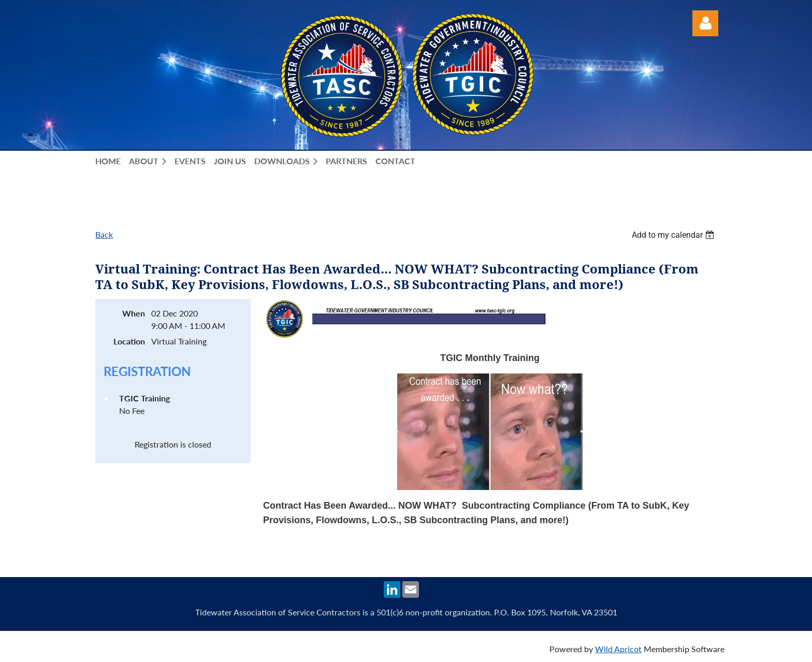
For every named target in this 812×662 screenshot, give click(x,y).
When (134, 313)
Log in (705, 23)
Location (129, 341)
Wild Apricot (618, 649)
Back (104, 234)
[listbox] (674, 235)
